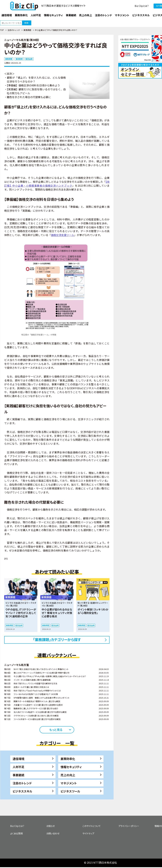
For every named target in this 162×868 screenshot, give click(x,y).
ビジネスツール (70, 791)
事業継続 (18, 775)
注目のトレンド (14, 30)
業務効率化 (68, 759)
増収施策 (19, 59)
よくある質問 (16, 833)
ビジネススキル (22, 791)
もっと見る (56, 730)
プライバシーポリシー (129, 826)
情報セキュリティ (71, 767)
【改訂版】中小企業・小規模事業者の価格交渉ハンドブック (57, 184)
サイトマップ (88, 833)
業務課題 (27, 30)
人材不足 (18, 767)
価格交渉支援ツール (63, 235)
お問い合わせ (53, 833)
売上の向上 (68, 775)
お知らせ (51, 826)
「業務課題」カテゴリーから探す (57, 639)
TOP (2, 30)
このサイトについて (92, 826)
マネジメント (69, 783)
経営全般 (29, 59)
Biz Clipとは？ (142, 6)
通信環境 (18, 759)
